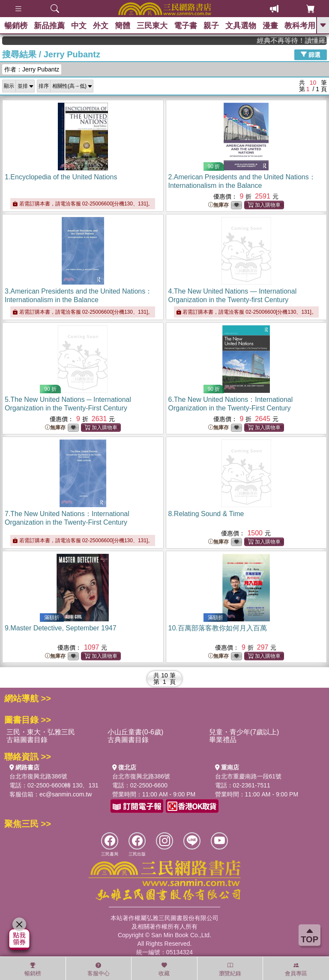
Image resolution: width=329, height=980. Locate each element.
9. (61, 628)
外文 (101, 26)
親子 (211, 26)
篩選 (311, 54)
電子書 (185, 26)
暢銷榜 (16, 26)
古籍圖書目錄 (27, 740)
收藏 (164, 969)
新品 (49, 26)
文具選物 (241, 26)
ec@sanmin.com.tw (66, 794)
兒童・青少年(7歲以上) (244, 732)
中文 (79, 26)
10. (218, 628)
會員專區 (296, 969)
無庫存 (218, 205)
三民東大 (152, 26)
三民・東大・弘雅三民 (41, 732)
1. (61, 177)
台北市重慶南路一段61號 (248, 776)
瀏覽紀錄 (230, 969)
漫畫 (270, 26)
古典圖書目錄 (128, 740)
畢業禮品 (223, 740)
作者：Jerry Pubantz (32, 69)
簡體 (123, 26)
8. (206, 514)
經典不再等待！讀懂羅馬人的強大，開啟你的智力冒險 (299, 40)
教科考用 (300, 26)
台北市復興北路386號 (38, 776)
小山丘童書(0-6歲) (135, 732)
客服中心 (99, 969)
